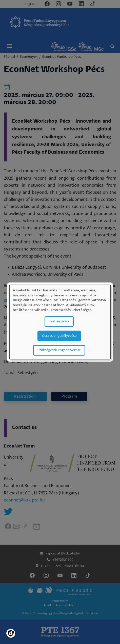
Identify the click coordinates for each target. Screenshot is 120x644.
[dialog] (60, 322)
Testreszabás (59, 321)
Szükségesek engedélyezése (59, 350)
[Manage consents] (11, 633)
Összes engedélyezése (59, 336)
